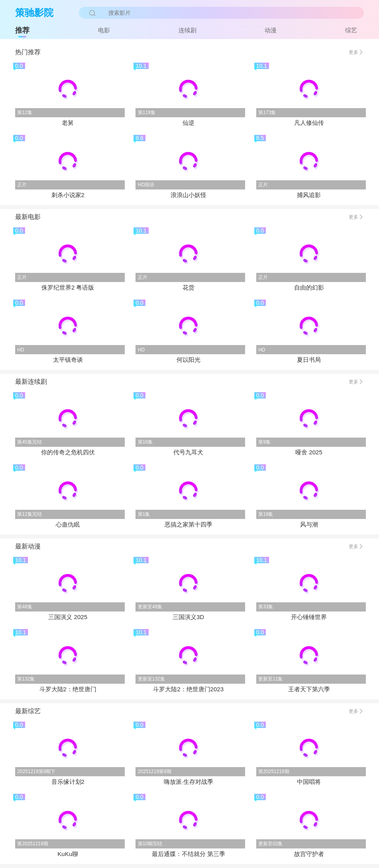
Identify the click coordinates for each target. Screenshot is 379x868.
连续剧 (188, 30)
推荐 (22, 30)
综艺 (351, 30)
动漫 (271, 30)
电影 (104, 30)
